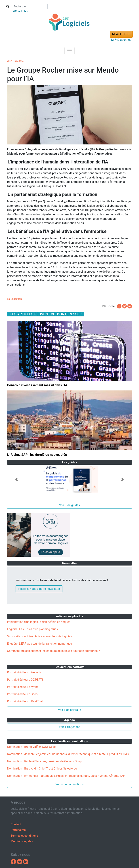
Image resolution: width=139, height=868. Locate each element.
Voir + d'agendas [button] (69, 727)
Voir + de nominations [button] (69, 784)
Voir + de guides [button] (69, 505)
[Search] (30, 6)
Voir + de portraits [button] (69, 710)
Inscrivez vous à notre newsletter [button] (39, 589)
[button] (16, 479)
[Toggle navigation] (69, 51)
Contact (16, 824)
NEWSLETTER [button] (121, 34)
